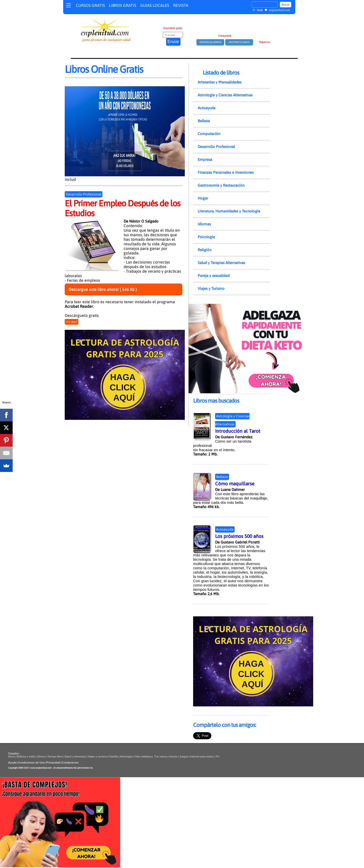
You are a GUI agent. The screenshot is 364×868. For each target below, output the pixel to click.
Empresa (205, 159)
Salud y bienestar (75, 756)
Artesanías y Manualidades (220, 82)
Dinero (41, 756)
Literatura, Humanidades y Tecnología (229, 211)
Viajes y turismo (97, 756)
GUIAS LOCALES (155, 5)
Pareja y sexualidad (214, 276)
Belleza (204, 121)
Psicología (206, 237)
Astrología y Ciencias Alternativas (225, 95)
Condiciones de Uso (31, 763)
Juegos (184, 756)
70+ (218, 756)
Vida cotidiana (143, 756)
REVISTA (181, 5)
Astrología (126, 756)
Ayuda (12, 763)
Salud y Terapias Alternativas (221, 263)
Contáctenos (70, 763)
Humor (173, 756)
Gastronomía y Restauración (221, 185)
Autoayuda (207, 108)
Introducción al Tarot (238, 431)
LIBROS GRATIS (123, 5)
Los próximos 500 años (239, 536)
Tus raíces (161, 756)
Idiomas (204, 224)
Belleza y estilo (26, 756)
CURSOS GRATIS (90, 5)
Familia (113, 756)
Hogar (203, 198)
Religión (204, 250)
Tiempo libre (55, 756)
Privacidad (53, 763)
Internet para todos (202, 756)
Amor (12, 756)
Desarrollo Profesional (84, 194)
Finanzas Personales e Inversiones (226, 172)
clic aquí (72, 322)
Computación (209, 134)
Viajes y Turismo (211, 288)
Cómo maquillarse (235, 484)
